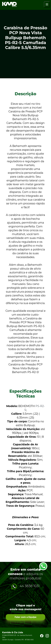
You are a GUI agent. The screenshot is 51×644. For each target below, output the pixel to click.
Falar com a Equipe (25, 617)
